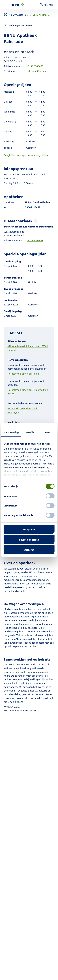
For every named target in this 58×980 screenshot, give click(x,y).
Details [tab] (30, 432)
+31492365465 (35, 66)
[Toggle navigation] (7, 5)
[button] (36, 221)
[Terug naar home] (6, 14)
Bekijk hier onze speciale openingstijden (26, 155)
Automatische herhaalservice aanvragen (23, 410)
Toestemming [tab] (11, 432)
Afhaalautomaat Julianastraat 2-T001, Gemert (28, 348)
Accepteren (29, 529)
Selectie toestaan (29, 540)
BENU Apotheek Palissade (42, 15)
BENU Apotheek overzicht (20, 15)
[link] (47, 5)
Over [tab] (48, 432)
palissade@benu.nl (37, 71)
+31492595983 (35, 240)
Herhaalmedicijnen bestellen (23, 373)
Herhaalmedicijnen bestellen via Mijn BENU (28, 392)
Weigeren (29, 550)
